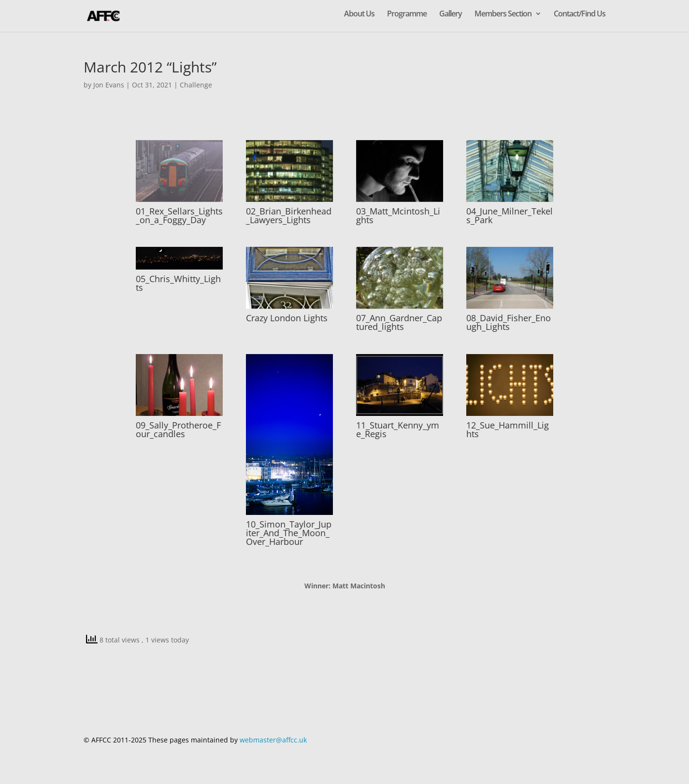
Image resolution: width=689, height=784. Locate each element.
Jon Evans (109, 85)
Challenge (196, 85)
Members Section (503, 14)
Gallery (451, 14)
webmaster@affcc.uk (273, 740)
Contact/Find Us (580, 14)
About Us (359, 14)
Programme (407, 14)
